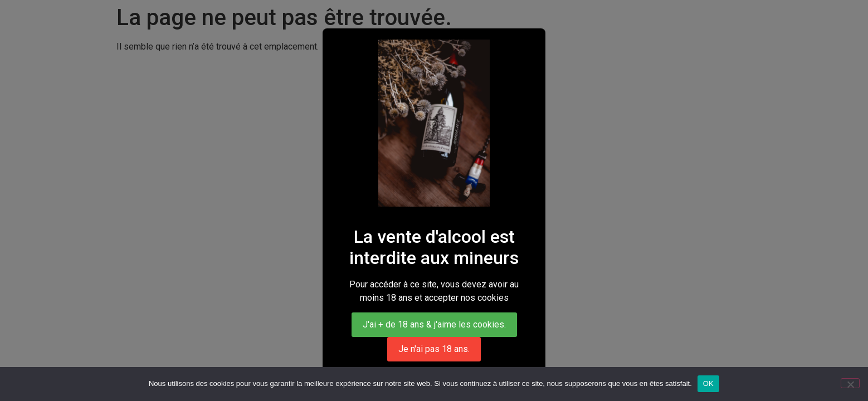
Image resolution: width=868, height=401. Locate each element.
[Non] (850, 383)
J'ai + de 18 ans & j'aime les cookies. (434, 324)
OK (708, 383)
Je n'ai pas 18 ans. (434, 349)
